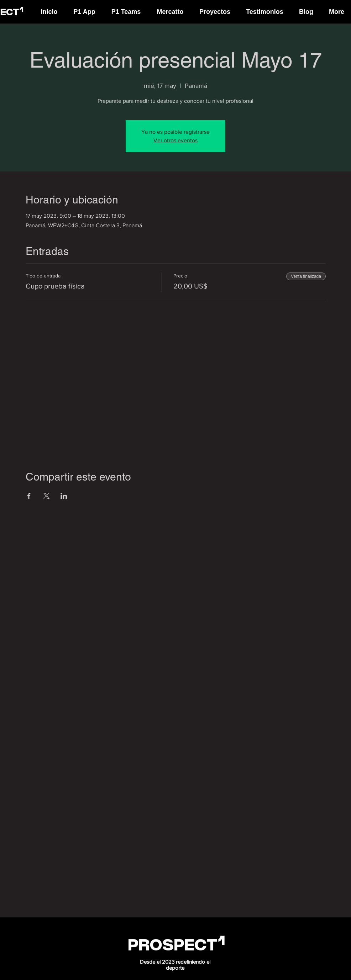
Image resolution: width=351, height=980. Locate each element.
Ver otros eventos (175, 140)
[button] (84, 9)
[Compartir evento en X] (46, 496)
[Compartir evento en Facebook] (29, 496)
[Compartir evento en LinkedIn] (64, 496)
